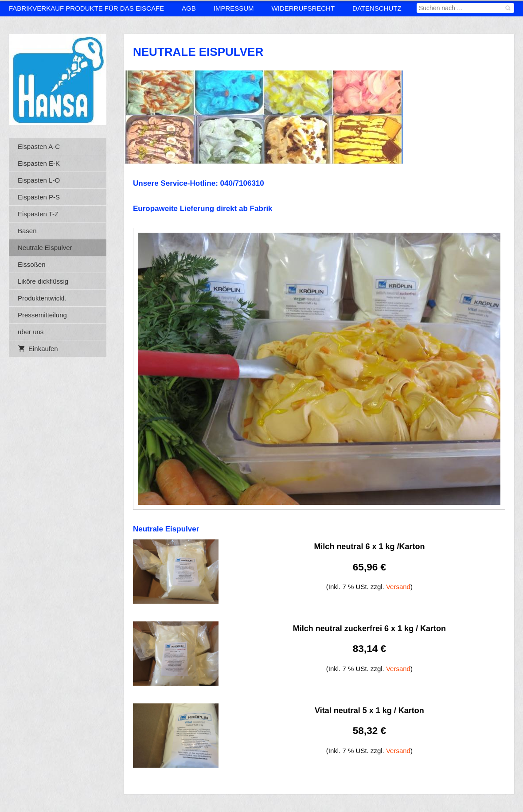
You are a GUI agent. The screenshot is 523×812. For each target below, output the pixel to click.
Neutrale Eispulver (45, 248)
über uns (31, 332)
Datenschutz (377, 8)
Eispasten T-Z (38, 214)
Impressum (234, 8)
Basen (27, 231)
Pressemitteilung (42, 315)
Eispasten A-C (39, 146)
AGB (189, 8)
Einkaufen (38, 349)
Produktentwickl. (42, 298)
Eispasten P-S (39, 197)
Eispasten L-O (39, 180)
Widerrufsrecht (303, 8)
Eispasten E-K (39, 163)
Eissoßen (32, 264)
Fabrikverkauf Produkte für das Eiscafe (86, 8)
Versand (398, 587)
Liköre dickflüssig (43, 281)
